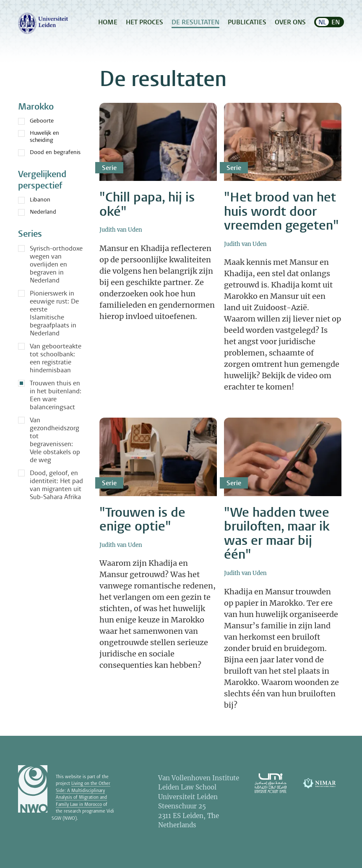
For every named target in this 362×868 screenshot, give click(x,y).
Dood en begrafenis (49, 152)
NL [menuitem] (322, 22)
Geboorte (36, 121)
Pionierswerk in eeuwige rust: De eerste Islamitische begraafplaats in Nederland (54, 313)
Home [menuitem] (108, 22)
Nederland (37, 212)
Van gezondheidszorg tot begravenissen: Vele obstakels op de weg (55, 440)
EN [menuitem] (336, 22)
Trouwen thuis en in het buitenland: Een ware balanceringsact (56, 395)
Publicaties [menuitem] (247, 22)
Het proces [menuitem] (145, 22)
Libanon (34, 200)
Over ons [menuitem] (290, 22)
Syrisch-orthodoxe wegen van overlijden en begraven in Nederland (56, 264)
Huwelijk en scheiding (39, 136)
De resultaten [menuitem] (195, 22)
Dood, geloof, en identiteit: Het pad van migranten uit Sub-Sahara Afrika (56, 485)
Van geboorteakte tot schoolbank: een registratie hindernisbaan (56, 358)
